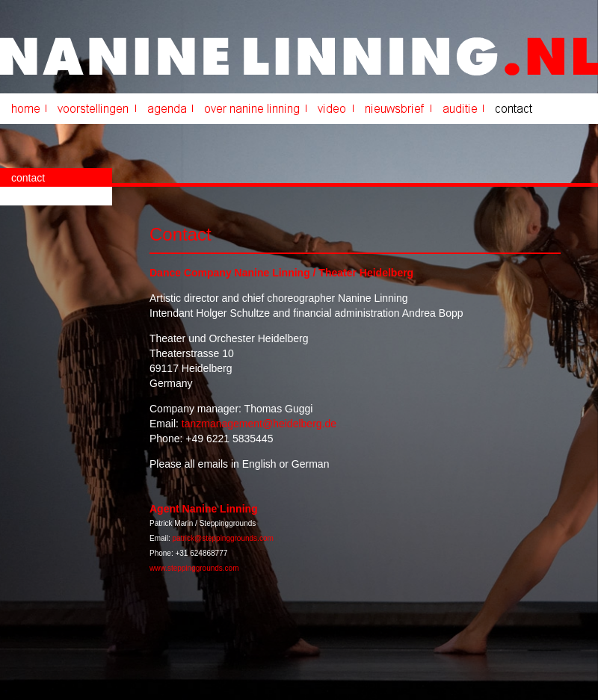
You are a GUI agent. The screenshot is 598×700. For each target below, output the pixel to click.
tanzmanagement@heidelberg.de (259, 424)
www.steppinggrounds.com (194, 568)
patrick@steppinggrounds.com (223, 538)
